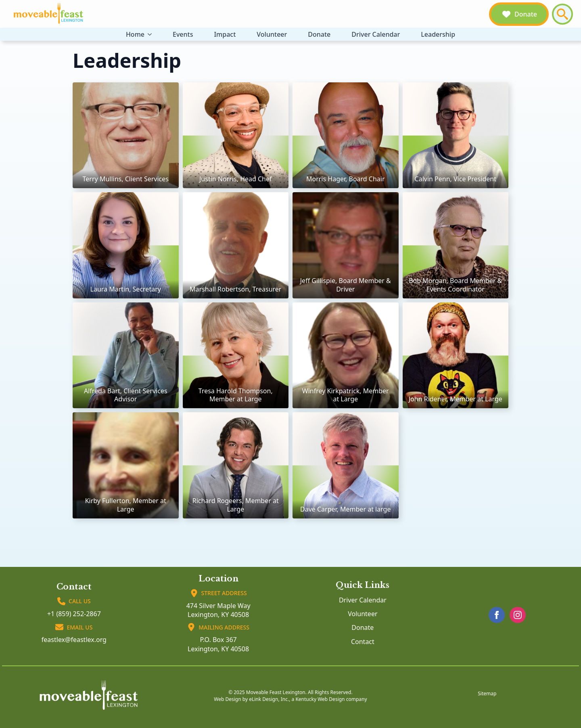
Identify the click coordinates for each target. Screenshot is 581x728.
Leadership (438, 34)
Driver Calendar (376, 34)
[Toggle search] (562, 14)
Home (135, 34)
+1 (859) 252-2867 (74, 614)
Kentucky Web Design (320, 699)
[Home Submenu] (151, 34)
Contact (363, 642)
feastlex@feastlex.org (74, 640)
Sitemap (487, 694)
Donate (319, 34)
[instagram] (518, 615)
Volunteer (272, 34)
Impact (225, 34)
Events (183, 34)
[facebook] (497, 615)
